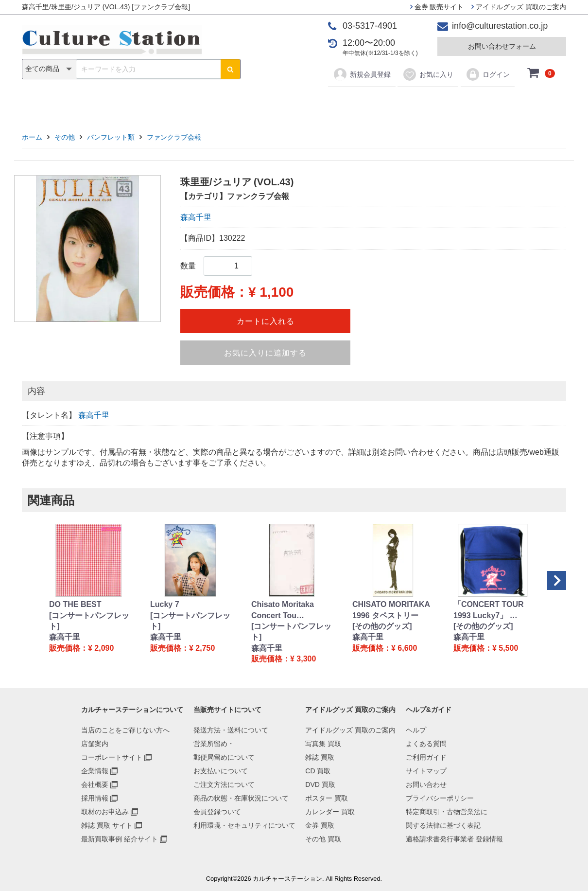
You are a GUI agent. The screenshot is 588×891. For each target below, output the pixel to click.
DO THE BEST (75, 604)
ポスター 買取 (327, 798)
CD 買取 (318, 771)
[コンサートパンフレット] (89, 621)
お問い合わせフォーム (502, 46)
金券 (395, 103)
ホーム (32, 137)
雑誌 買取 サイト (107, 825)
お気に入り (428, 74)
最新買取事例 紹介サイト (120, 839)
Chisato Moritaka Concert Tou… (283, 610)
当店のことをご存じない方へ (125, 730)
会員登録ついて (217, 812)
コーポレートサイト (112, 757)
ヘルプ (416, 730)
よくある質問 (426, 744)
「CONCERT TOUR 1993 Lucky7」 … (489, 610)
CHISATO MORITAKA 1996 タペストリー (391, 610)
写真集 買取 (323, 744)
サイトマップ (426, 771)
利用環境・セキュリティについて (244, 825)
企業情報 (95, 771)
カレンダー (350, 103)
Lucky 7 (165, 604)
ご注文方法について (224, 784)
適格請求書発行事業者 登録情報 (454, 839)
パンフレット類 (111, 137)
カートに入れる (266, 321)
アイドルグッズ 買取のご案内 (519, 7)
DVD (256, 103)
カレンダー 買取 (330, 812)
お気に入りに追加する (265, 353)
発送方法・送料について (231, 730)
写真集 (156, 103)
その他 (432, 103)
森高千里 (196, 217)
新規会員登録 (362, 74)
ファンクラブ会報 (174, 137)
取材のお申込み (105, 812)
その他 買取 (323, 839)
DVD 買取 (320, 784)
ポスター (297, 103)
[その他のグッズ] (382, 626)
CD (224, 103)
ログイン (488, 74)
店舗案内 (95, 744)
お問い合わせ (426, 784)
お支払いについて (221, 771)
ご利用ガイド (426, 757)
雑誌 (193, 103)
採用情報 (95, 798)
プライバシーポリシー (440, 798)
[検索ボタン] (230, 69)
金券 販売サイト (437, 7)
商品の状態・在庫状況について (241, 798)
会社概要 (95, 784)
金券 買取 (320, 825)
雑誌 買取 (320, 757)
